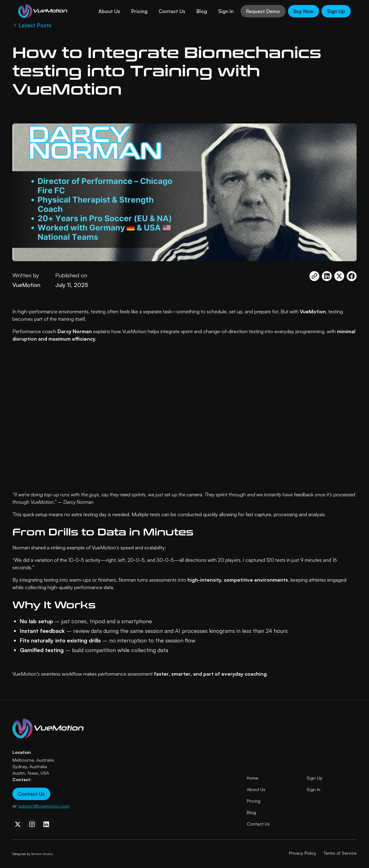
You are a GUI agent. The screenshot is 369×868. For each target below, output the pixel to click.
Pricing (139, 11)
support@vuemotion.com (44, 806)
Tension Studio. (42, 854)
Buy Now (304, 11)
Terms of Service (340, 853)
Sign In (226, 11)
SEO (311, 801)
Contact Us (172, 11)
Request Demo (263, 11)
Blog (202, 11)
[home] (44, 11)
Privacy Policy (303, 853)
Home (252, 778)
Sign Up (336, 11)
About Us (109, 11)
